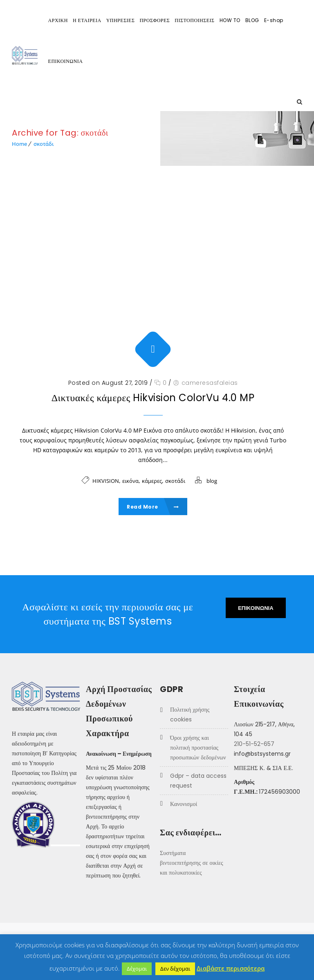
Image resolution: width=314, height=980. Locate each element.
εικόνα (130, 481)
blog (212, 481)
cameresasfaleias (210, 383)
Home (19, 144)
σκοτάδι (44, 144)
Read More (153, 507)
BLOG (252, 20)
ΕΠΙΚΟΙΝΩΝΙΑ (66, 61)
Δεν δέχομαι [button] (175, 969)
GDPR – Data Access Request (198, 781)
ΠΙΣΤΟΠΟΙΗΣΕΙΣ (194, 20)
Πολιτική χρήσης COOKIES (190, 714)
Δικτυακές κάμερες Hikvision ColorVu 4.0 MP (153, 398)
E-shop (274, 20)
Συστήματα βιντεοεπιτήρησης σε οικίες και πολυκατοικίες (192, 863)
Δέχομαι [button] (137, 969)
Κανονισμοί (184, 804)
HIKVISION (106, 481)
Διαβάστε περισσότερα (231, 968)
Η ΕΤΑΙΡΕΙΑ (87, 20)
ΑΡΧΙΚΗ (58, 20)
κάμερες (152, 481)
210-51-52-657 (254, 744)
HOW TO (230, 20)
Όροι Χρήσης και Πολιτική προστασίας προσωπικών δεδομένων (198, 748)
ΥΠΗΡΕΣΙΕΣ (121, 20)
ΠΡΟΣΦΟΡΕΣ (155, 20)
